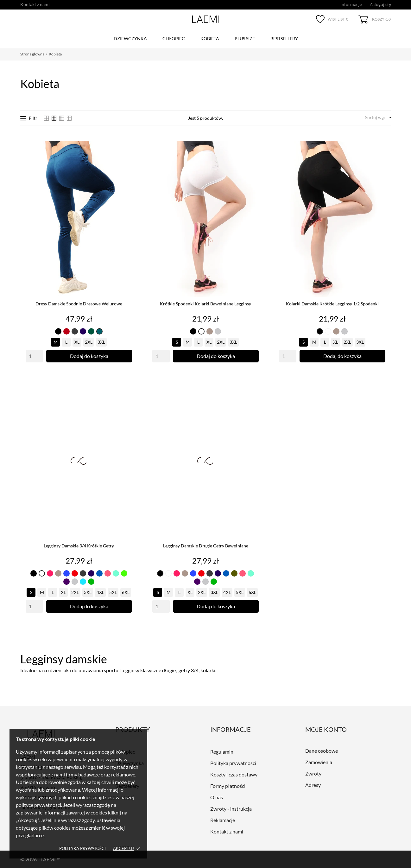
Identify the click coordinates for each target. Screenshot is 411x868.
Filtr (29, 118)
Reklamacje (223, 820)
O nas (217, 797)
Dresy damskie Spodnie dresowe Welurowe (79, 304)
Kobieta (210, 38)
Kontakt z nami (35, 4)
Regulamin (222, 752)
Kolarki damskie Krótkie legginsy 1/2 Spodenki (332, 304)
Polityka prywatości (82, 848)
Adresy (313, 785)
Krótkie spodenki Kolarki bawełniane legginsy (205, 304)
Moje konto (326, 729)
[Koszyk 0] (375, 19)
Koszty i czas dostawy (234, 774)
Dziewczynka (130, 38)
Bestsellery (284, 38)
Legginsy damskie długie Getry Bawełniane (206, 546)
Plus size (245, 38)
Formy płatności (228, 786)
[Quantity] (34, 356)
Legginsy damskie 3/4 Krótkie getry (79, 546)
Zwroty (313, 773)
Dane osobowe (322, 751)
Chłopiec (174, 38)
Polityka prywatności (233, 763)
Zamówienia (319, 762)
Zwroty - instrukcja (231, 809)
